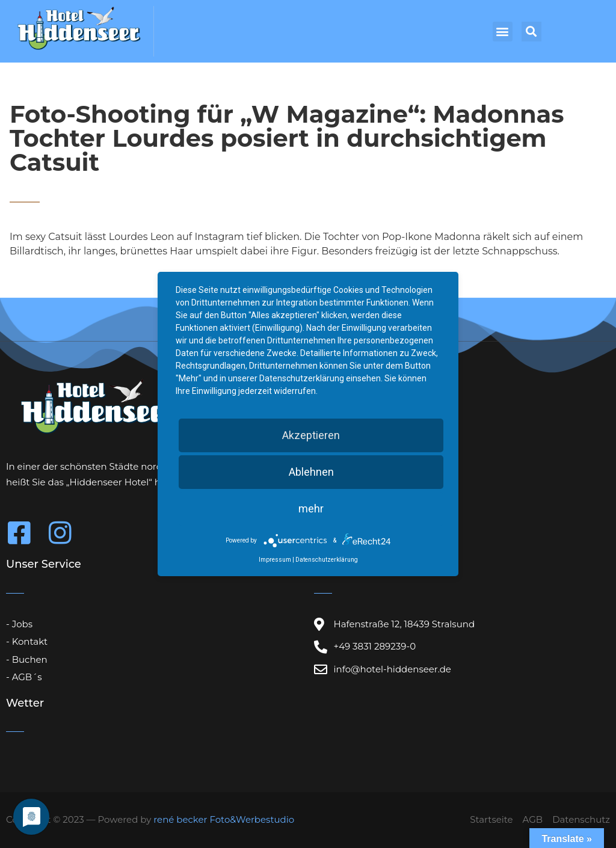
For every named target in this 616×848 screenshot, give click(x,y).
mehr (311, 508)
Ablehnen (311, 472)
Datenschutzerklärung (327, 560)
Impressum (275, 560)
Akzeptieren (311, 435)
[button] (503, 32)
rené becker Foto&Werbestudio (224, 819)
